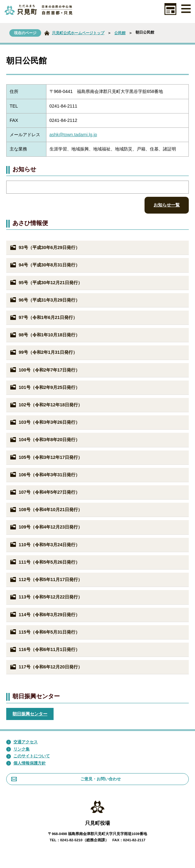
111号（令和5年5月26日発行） (45, 562)
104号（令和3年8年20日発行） (45, 440)
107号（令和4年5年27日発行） (45, 492)
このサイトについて (28, 756)
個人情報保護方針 (26, 763)
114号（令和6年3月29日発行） (45, 615)
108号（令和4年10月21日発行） (46, 510)
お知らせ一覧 (167, 205)
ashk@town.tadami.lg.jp (73, 135)
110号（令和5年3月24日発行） (45, 545)
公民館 (120, 33)
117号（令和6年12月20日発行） (46, 667)
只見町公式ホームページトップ (78, 33)
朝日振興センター (30, 714)
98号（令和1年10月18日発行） (45, 335)
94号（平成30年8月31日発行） (45, 265)
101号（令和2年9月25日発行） (45, 387)
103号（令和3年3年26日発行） (45, 422)
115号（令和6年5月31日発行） (45, 632)
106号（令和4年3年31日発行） (45, 475)
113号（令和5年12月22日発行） (46, 597)
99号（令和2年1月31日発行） (43, 353)
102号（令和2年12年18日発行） (46, 405)
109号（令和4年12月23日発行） (46, 527)
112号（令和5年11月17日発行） (46, 580)
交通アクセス (22, 742)
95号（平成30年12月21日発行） (46, 283)
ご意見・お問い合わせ (66, 779)
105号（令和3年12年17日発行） (46, 457)
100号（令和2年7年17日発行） (45, 370)
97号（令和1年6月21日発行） (43, 318)
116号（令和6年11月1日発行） (45, 650)
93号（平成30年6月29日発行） (45, 248)
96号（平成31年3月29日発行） (45, 300)
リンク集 (18, 749)
